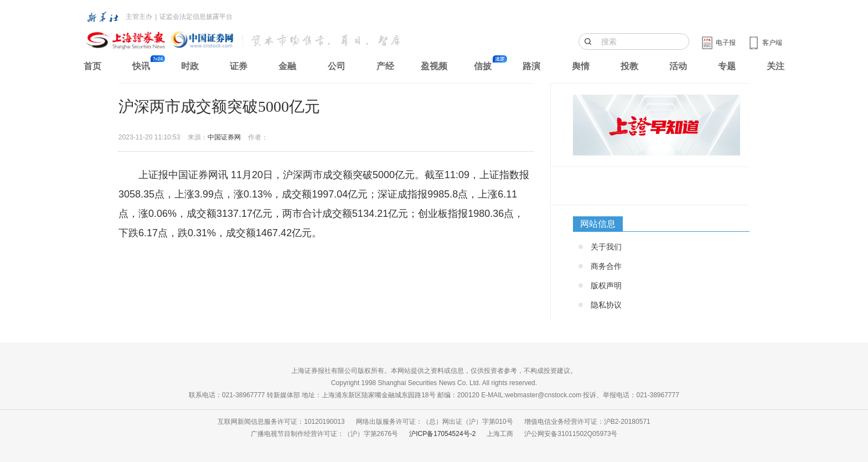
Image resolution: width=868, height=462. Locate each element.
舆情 (581, 66)
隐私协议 (606, 305)
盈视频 (434, 66)
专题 (727, 66)
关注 (776, 66)
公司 (337, 66)
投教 (629, 66)
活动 (678, 66)
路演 (531, 66)
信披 (483, 66)
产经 (385, 66)
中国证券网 (224, 137)
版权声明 (606, 285)
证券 (239, 66)
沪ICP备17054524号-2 (442, 434)
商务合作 (606, 266)
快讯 (141, 66)
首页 (92, 66)
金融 (287, 66)
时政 (190, 66)
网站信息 (598, 224)
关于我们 (606, 247)
